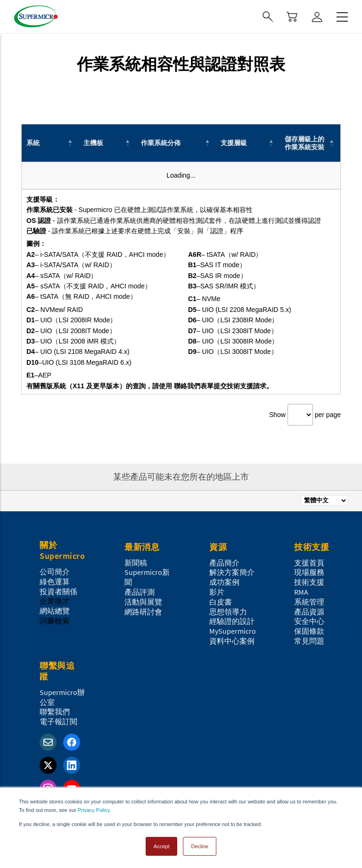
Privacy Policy (94, 810)
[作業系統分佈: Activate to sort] (176, 143)
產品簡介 (224, 563)
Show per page (305, 415)
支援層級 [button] (234, 143)
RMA (301, 592)
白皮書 (221, 602)
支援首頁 (309, 563)
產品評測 (140, 592)
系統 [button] (33, 143)
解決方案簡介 (232, 572)
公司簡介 (55, 572)
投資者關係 (58, 591)
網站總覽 (55, 611)
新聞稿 (136, 563)
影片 (217, 592)
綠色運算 (55, 581)
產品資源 (309, 612)
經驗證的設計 (232, 621)
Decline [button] (200, 846)
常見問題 (309, 641)
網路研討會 (143, 612)
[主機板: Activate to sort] (107, 143)
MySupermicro (233, 631)
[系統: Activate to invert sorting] (50, 143)
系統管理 (309, 602)
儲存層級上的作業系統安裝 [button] (304, 143)
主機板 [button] (93, 143)
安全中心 (309, 621)
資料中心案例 (232, 641)
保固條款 (309, 631)
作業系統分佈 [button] (161, 143)
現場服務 (309, 572)
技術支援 (309, 582)
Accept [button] (162, 846)
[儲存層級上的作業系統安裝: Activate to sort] (310, 143)
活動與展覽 (143, 602)
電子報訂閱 (58, 721)
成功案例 (224, 582)
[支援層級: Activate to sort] (248, 143)
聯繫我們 (55, 712)
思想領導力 (228, 612)
